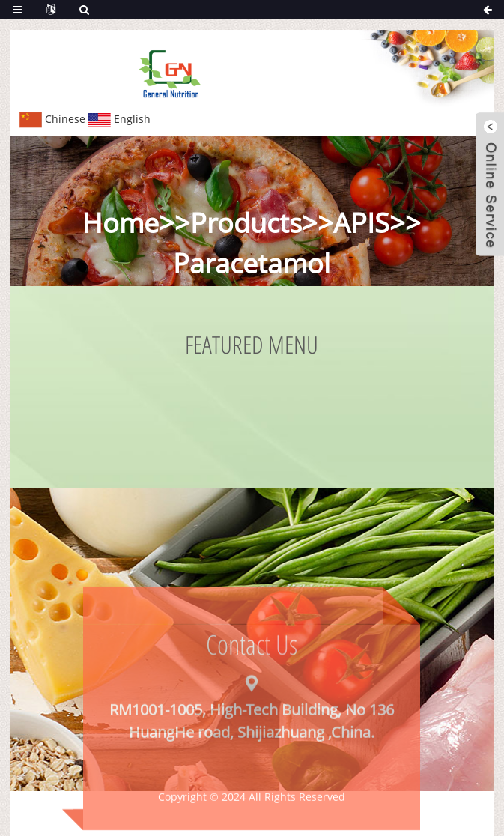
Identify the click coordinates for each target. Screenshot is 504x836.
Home (121, 223)
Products (246, 223)
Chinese (52, 119)
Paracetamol (252, 263)
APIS (361, 223)
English (119, 119)
